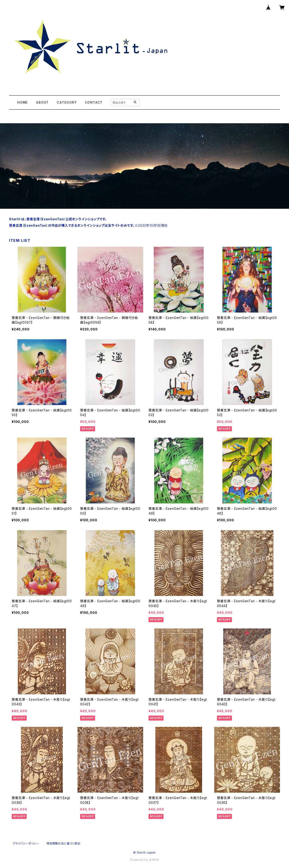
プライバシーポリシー (26, 843)
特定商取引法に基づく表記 (63, 843)
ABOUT (42, 102)
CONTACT (94, 102)
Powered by (144, 860)
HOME (22, 102)
